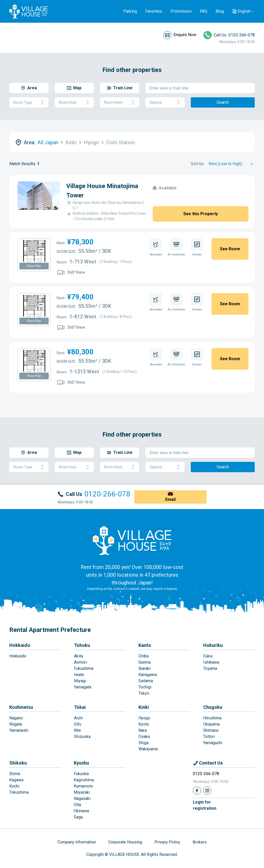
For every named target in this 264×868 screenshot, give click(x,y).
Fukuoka (81, 774)
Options (165, 103)
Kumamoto (83, 786)
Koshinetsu (21, 707)
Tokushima (19, 792)
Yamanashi (19, 730)
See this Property (201, 214)
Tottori (209, 737)
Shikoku (18, 763)
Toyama (210, 668)
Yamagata (83, 687)
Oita (77, 805)
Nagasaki (82, 798)
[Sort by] (232, 164)
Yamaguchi (213, 743)
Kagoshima (84, 780)
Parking (130, 11)
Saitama (146, 681)
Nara (143, 730)
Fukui (208, 656)
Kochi (14, 786)
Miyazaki (82, 792)
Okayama (211, 724)
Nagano (16, 718)
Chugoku (213, 707)
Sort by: (198, 164)
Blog (220, 11)
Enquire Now (185, 35)
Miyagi (80, 681)
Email (170, 499)
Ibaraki (145, 668)
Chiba (143, 656)
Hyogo (144, 718)
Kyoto (144, 724)
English (244, 11)
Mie (77, 730)
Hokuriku (213, 645)
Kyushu (81, 763)
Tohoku (82, 645)
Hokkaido (20, 645)
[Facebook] (197, 791)
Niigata (16, 724)
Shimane (211, 730)
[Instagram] (207, 791)
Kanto (145, 645)
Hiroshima (212, 718)
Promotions (181, 11)
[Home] (132, 540)
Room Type (29, 103)
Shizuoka (82, 737)
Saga (78, 817)
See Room (230, 249)
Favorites (154, 11)
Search (223, 102)
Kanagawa (148, 675)
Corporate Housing (125, 842)
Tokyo (144, 693)
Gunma (145, 662)
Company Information (77, 842)
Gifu (78, 724)
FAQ (204, 11)
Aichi (78, 718)
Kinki (144, 707)
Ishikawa (211, 662)
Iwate (79, 675)
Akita (79, 656)
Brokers (200, 842)
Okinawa (81, 811)
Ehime (15, 774)
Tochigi (145, 687)
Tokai (80, 707)
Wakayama (148, 749)
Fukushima (84, 668)
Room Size (74, 103)
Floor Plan (34, 266)
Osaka (144, 737)
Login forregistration (205, 805)
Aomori (80, 662)
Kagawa (16, 780)
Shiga (143, 743)
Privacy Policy (167, 842)
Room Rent (120, 103)
